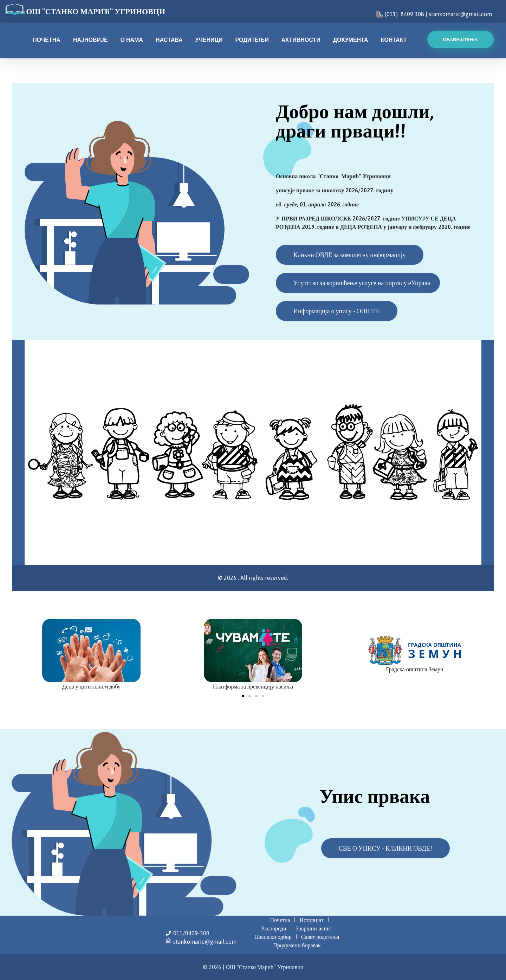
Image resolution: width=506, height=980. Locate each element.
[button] (243, 696)
